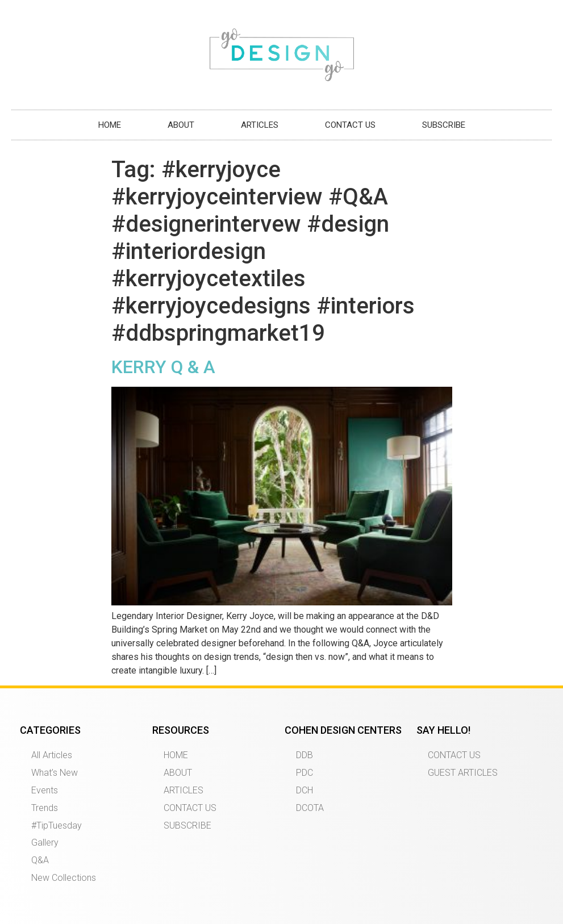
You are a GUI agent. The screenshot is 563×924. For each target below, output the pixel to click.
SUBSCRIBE (444, 125)
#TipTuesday (57, 825)
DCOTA (310, 808)
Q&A (40, 860)
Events (45, 790)
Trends (45, 808)
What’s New (55, 773)
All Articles (52, 755)
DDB (305, 755)
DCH (305, 790)
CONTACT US (350, 125)
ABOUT (181, 125)
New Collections (64, 878)
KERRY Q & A (163, 367)
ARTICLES (260, 125)
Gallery (45, 843)
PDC (305, 773)
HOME (110, 125)
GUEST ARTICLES (463, 773)
